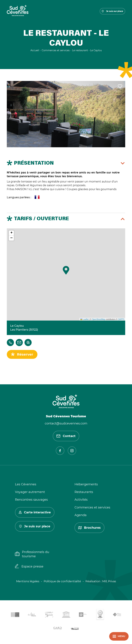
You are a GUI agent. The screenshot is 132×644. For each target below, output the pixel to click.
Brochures (89, 528)
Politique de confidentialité (62, 581)
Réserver (25, 354)
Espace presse (29, 566)
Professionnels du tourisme (32, 554)
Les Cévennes (26, 484)
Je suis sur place (112, 11)
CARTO (121, 319)
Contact (66, 436)
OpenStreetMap (98, 319)
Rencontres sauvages (31, 500)
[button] (66, 270)
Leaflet (84, 319)
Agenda (81, 515)
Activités (81, 500)
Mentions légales (28, 581)
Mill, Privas (109, 581)
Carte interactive (35, 512)
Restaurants (84, 492)
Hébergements (86, 484)
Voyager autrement (30, 492)
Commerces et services (92, 507)
